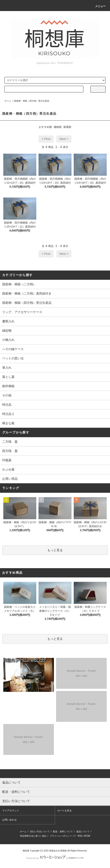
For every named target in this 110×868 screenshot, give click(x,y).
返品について (83, 832)
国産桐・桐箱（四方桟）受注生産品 (32, 101)
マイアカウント (11, 810)
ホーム (8, 101)
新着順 (67, 127)
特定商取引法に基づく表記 (33, 836)
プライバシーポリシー (61, 836)
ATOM (87, 836)
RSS (80, 836)
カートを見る (64, 810)
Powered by (55, 858)
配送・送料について (63, 832)
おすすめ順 (45, 127)
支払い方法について (40, 832)
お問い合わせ (9, 820)
